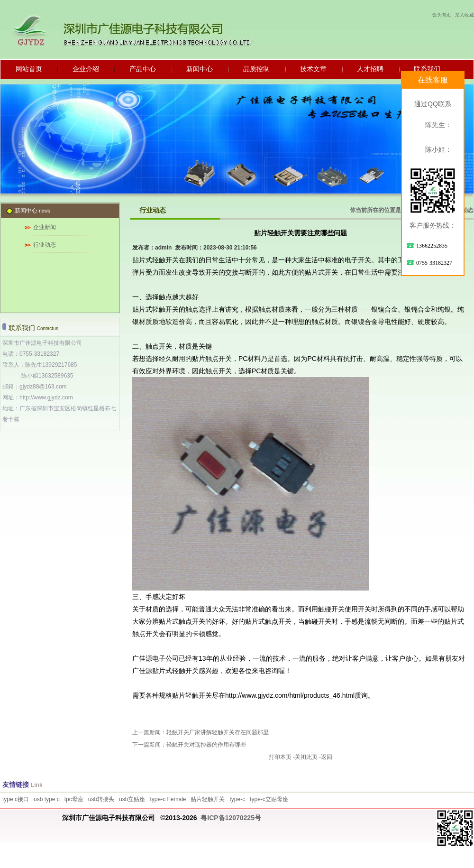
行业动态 (45, 245)
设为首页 (442, 15)
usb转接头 (101, 799)
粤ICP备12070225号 (231, 818)
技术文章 (313, 69)
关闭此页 (306, 757)
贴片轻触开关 (208, 799)
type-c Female (168, 799)
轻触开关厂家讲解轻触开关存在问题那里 (218, 732)
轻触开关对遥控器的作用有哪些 (206, 745)
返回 (327, 757)
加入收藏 (465, 15)
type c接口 (16, 799)
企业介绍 (86, 69)
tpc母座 (74, 799)
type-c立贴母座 (269, 799)
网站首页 (29, 69)
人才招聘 (370, 69)
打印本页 (280, 757)
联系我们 (427, 69)
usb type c (47, 799)
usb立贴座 (132, 799)
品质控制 (256, 69)
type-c (237, 799)
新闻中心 (200, 69)
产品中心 (143, 69)
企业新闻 (45, 227)
